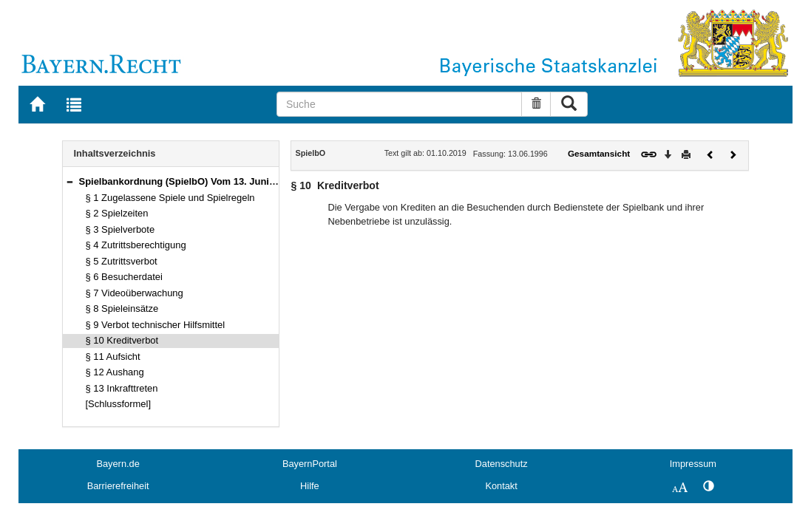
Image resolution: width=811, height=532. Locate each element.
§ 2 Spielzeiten (117, 213)
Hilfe (310, 486)
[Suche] (399, 104)
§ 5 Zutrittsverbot (122, 261)
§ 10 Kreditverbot (122, 340)
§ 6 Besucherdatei (124, 277)
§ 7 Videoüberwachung (135, 293)
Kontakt (501, 486)
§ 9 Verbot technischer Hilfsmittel (156, 325)
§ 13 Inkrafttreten (122, 388)
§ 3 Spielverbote (121, 229)
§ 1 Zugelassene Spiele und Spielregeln (170, 198)
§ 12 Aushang (115, 372)
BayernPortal (310, 464)
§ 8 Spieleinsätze (122, 308)
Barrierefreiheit (118, 486)
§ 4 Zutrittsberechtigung (136, 245)
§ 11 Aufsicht (113, 357)
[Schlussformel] (119, 404)
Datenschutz (502, 464)
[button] (69, 181)
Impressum (693, 464)
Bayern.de (118, 464)
